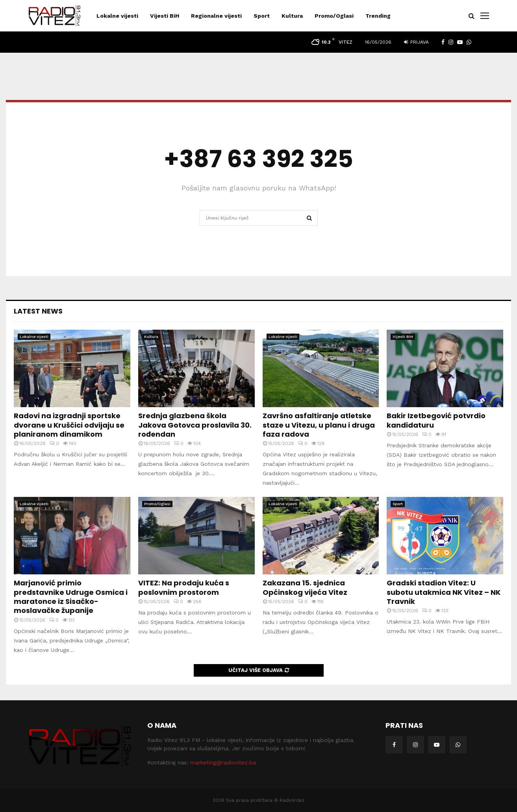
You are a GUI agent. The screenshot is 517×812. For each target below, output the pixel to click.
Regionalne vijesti (216, 16)
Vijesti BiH (165, 16)
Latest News (38, 311)
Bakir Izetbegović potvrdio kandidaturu (436, 420)
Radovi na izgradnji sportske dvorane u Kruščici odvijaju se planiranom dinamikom (69, 425)
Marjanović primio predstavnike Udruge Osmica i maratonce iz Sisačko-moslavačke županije (71, 597)
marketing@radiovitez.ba (223, 762)
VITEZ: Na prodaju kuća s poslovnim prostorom (184, 587)
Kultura (292, 16)
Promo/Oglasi (334, 16)
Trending (378, 16)
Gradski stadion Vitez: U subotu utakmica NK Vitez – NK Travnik (444, 592)
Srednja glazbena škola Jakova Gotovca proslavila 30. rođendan (195, 425)
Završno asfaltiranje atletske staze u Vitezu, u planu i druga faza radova (319, 425)
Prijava (416, 42)
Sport (262, 16)
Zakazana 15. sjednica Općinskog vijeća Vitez (305, 587)
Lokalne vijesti (117, 16)
